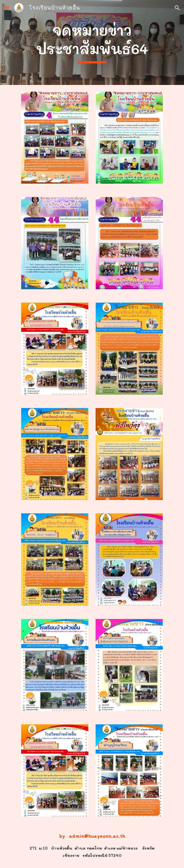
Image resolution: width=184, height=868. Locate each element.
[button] (7, 8)
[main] (92, 42)
